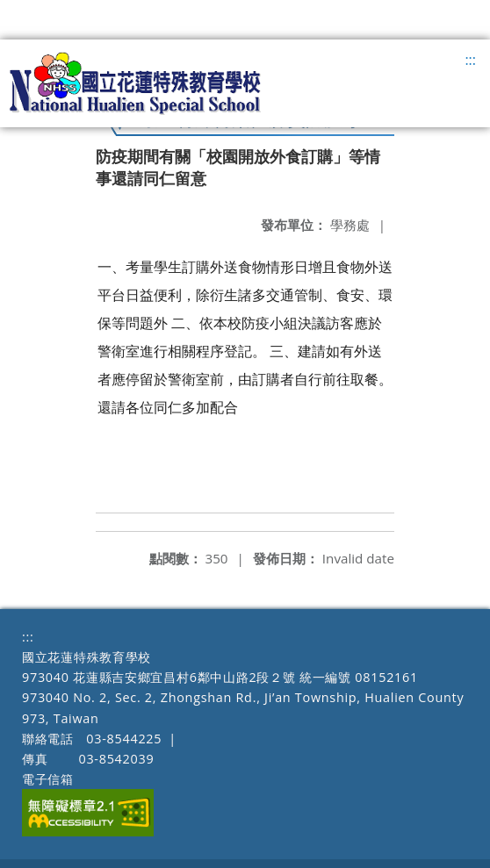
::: (470, 60)
